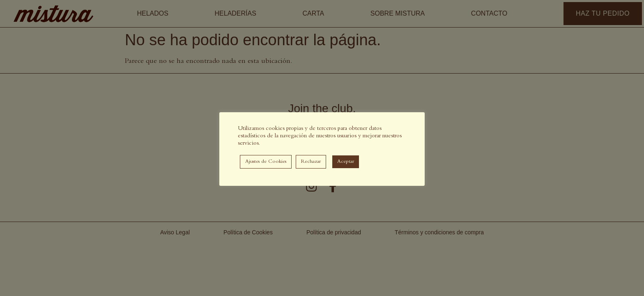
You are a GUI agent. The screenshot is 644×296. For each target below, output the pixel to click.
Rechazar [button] (311, 162)
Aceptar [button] (346, 162)
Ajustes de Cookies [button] (266, 162)
